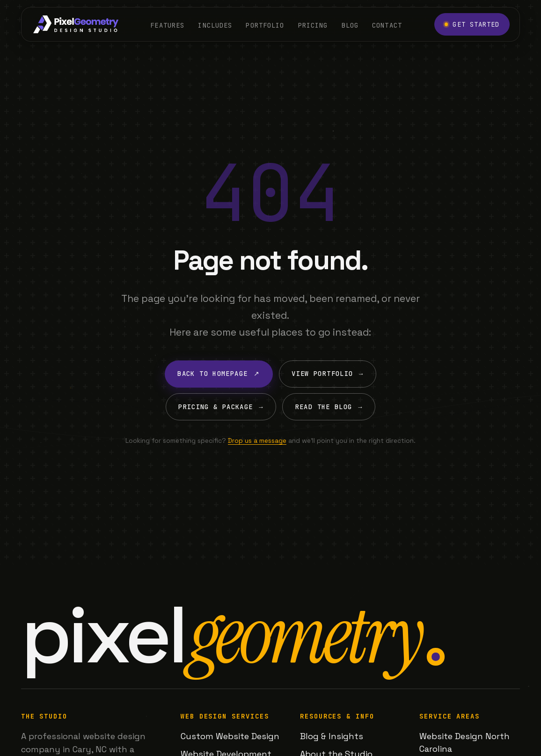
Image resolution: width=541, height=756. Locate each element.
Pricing (313, 25)
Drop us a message (257, 440)
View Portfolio (327, 374)
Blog (350, 25)
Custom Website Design (230, 736)
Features (167, 25)
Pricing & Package (221, 407)
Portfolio (265, 25)
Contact (387, 25)
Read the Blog (329, 407)
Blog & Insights (332, 736)
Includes (215, 25)
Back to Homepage (219, 374)
